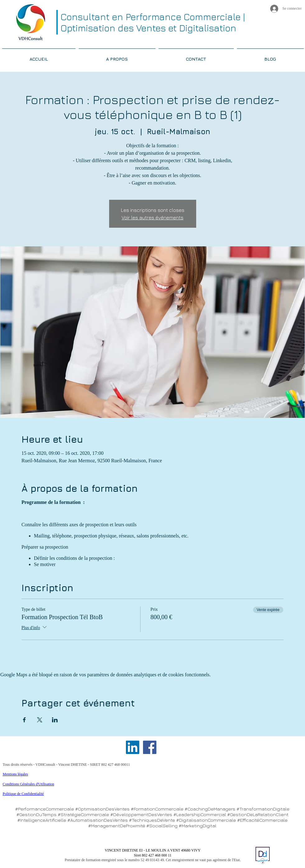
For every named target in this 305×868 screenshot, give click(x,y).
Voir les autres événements (152, 217)
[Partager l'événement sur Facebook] (24, 720)
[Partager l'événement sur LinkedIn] (55, 720)
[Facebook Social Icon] (150, 747)
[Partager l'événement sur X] (40, 720)
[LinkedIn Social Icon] (133, 747)
